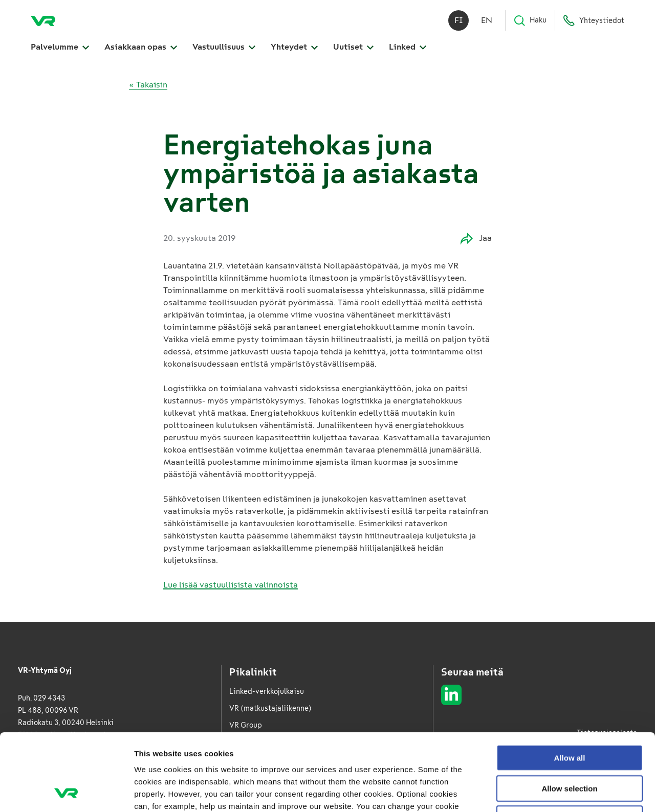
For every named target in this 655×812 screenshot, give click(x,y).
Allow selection (569, 716)
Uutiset (353, 47)
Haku (530, 20)
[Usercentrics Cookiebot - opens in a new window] (66, 792)
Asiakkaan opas (141, 47)
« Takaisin (148, 85)
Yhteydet (294, 47)
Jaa (476, 239)
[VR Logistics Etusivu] (43, 20)
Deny (570, 746)
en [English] (487, 20)
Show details (537, 792)
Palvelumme (60, 47)
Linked (408, 47)
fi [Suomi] (459, 20)
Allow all (570, 685)
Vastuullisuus (224, 47)
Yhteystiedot (594, 20)
